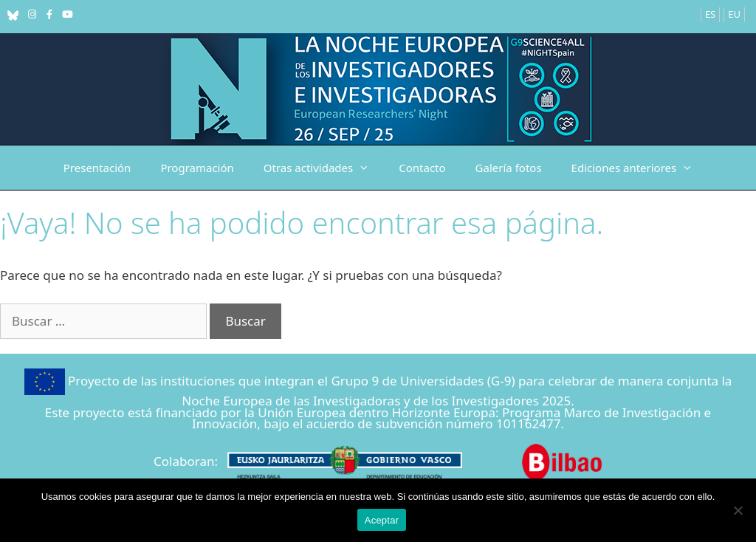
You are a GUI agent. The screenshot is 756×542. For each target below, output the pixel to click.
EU (734, 14)
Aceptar (382, 520)
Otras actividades (324, 168)
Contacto (422, 168)
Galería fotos (509, 168)
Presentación (97, 168)
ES (710, 14)
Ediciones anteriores (640, 168)
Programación (197, 168)
